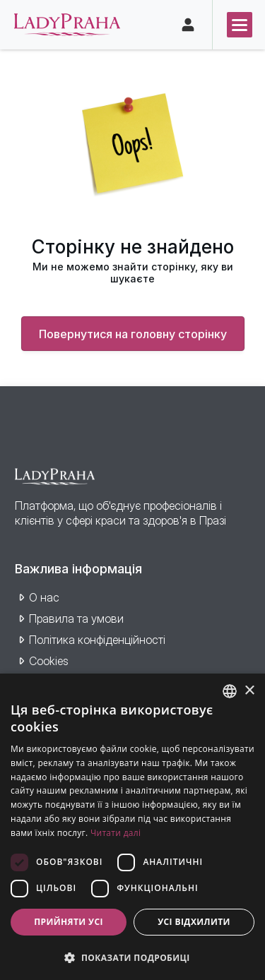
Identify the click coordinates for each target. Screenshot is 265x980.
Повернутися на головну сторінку (133, 334)
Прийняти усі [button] (69, 922)
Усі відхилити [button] (194, 922)
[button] (132, 957)
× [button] (249, 691)
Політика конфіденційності (97, 640)
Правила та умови (76, 619)
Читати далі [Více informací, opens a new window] (116, 833)
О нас (44, 597)
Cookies (49, 661)
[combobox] (230, 691)
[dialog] (132, 827)
